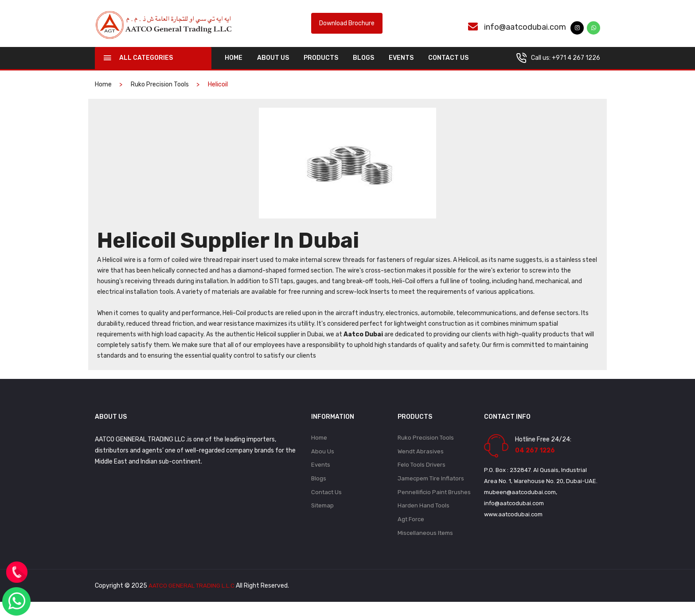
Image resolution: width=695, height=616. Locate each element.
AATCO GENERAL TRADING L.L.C (193, 600)
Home (319, 447)
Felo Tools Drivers (422, 476)
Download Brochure (347, 28)
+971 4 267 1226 (576, 67)
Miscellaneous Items (425, 547)
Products (321, 67)
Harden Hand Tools (424, 518)
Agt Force (411, 532)
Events (401, 67)
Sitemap (322, 518)
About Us (273, 67)
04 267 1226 (535, 460)
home (234, 67)
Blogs (363, 67)
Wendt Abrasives (421, 462)
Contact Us (448, 67)
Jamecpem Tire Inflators (431, 490)
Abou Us (323, 462)
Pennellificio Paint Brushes (434, 504)
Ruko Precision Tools (160, 94)
